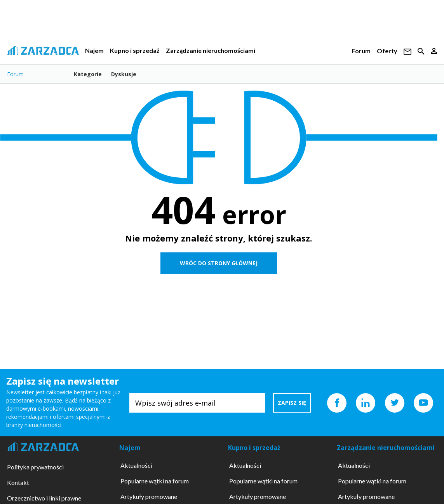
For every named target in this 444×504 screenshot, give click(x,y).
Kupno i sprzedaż (135, 50)
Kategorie (88, 74)
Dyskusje (124, 74)
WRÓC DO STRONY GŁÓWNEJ (219, 263)
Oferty (387, 51)
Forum (361, 51)
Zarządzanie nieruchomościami (211, 50)
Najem (94, 50)
